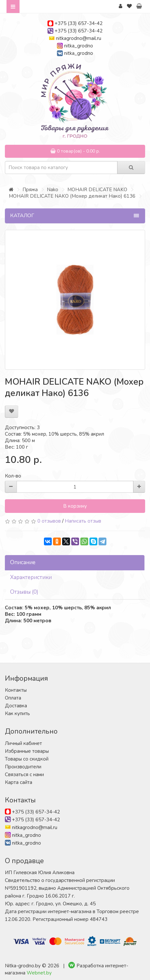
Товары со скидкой (27, 759)
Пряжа (30, 190)
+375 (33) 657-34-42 (79, 23)
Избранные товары (27, 751)
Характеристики (31, 577)
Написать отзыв (83, 521)
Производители (23, 767)
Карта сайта (19, 782)
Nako (53, 190)
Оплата (13, 698)
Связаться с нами (24, 775)
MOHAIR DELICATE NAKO (97, 190)
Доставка (16, 706)
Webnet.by (39, 973)
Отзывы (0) (24, 592)
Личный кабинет (23, 743)
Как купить (17, 713)
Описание (23, 562)
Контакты (16, 690)
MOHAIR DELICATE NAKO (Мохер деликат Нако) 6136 (72, 196)
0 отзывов (49, 521)
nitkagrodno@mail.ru (79, 38)
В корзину (75, 506)
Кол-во (13, 476)
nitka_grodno (79, 46)
